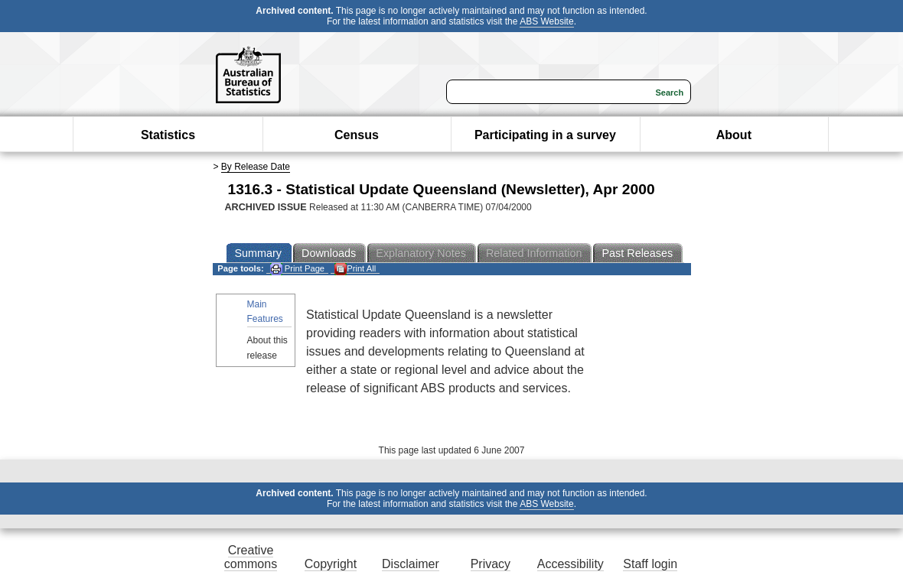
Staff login (650, 564)
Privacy (491, 564)
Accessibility (570, 564)
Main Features (265, 312)
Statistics (168, 135)
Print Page (297, 269)
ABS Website (546, 21)
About (734, 135)
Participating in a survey (545, 135)
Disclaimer (411, 564)
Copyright (331, 564)
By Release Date (256, 167)
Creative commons (251, 557)
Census (357, 135)
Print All (355, 269)
